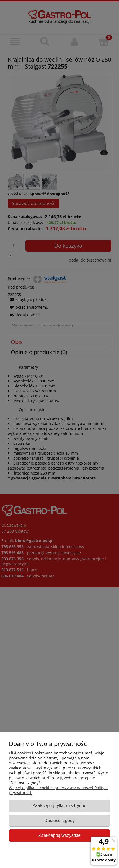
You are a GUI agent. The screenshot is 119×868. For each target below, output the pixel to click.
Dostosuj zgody (59, 820)
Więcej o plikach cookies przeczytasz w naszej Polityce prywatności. (59, 790)
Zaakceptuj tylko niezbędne (59, 805)
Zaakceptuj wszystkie (59, 835)
